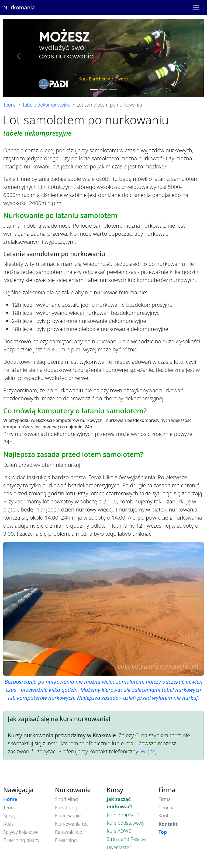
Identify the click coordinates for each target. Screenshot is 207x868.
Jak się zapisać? (123, 814)
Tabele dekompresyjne (46, 105)
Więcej (149, 751)
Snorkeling (66, 799)
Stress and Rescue (126, 839)
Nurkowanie (68, 816)
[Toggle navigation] (196, 8)
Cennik (166, 807)
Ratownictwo (69, 832)
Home (10, 799)
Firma (165, 799)
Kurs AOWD (119, 831)
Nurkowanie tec (72, 824)
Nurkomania (19, 7)
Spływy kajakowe (21, 832)
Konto (165, 816)
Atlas (8, 824)
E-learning (66, 840)
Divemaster (119, 847)
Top (163, 832)
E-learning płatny (21, 840)
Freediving (66, 807)
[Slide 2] (103, 89)
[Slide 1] (94, 89)
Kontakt (168, 824)
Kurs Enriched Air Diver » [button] (103, 79)
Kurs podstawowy (126, 823)
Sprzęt (10, 816)
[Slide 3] (113, 89)
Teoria (10, 105)
